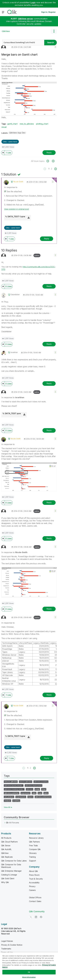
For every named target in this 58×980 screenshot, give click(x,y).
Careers (32, 890)
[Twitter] (31, 917)
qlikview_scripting (41, 782)
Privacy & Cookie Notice (12, 945)
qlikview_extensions (43, 797)
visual (4, 127)
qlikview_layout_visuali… (14, 786)
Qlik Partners (34, 842)
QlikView (6, 31)
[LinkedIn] (36, 917)
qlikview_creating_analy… (14, 789)
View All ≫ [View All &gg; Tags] (8, 807)
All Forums (14, 823)
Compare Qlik (35, 849)
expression (26, 793)
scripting (16, 801)
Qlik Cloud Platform (9, 842)
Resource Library (36, 838)
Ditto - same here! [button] (10, 142)
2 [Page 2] (52, 169)
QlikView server (26, 19)
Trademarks (6, 949)
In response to (11, 187)
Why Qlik (5, 882)
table (46, 793)
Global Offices (35, 898)
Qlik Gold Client (8, 879)
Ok (29, 972)
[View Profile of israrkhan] (14, 352)
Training (32, 857)
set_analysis (9, 797)
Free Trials (33, 846)
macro (30, 797)
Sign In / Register (48, 12)
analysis (7, 801)
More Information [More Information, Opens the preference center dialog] (29, 977)
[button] (55, 47)
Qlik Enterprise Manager (11, 871)
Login (33, 2)
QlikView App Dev (17, 133)
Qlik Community (37, 911)
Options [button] (54, 31)
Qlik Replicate (7, 857)
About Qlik (33, 871)
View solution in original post (16, 209)
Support (32, 861)
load (40, 793)
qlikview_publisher (12, 793)
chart (44, 789)
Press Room (34, 875)
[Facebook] (41, 917)
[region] (29, 966)
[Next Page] (55, 169)
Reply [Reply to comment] (47, 239)
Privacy (32, 886)
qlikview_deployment (34, 786)
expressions (21, 797)
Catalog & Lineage (9, 875)
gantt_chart (12, 124)
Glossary (33, 853)
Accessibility (34, 883)
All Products (6, 838)
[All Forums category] (5, 823)
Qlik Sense (6, 846)
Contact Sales (35, 901)
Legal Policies (7, 941)
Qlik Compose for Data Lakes (14, 861)
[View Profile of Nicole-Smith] (18, 182)
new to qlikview (26, 782)
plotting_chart (42, 124)
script (37, 789)
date (34, 793)
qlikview (30, 789)
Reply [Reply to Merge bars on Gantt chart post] (49, 153)
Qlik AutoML (6, 849)
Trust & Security (36, 879)
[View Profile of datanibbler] (15, 295)
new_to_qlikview (27, 124)
